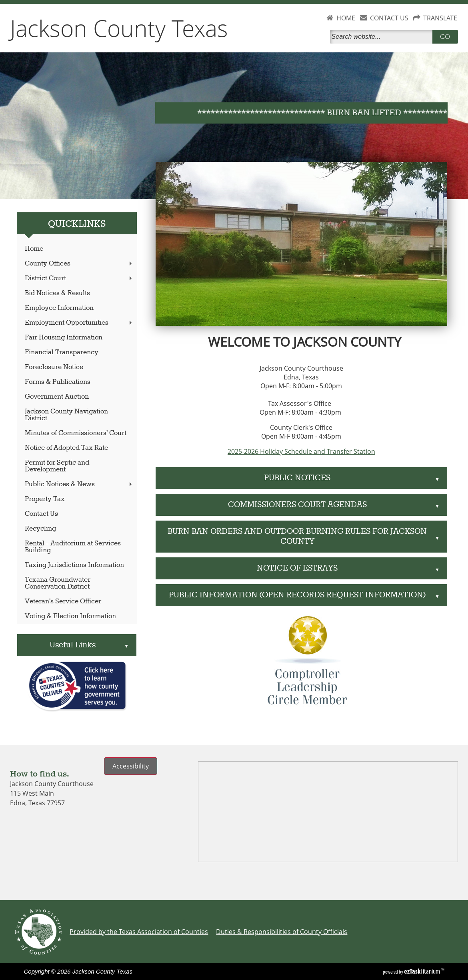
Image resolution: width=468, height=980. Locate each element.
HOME (346, 18)
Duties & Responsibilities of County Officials (282, 932)
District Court (79, 278)
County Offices (79, 264)
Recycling (40, 529)
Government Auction (57, 397)
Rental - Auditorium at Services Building (73, 547)
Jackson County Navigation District (66, 415)
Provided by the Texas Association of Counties (139, 932)
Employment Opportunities (79, 323)
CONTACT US (389, 18)
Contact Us (41, 514)
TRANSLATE (440, 18)
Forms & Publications (58, 382)
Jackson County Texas (119, 28)
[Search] (383, 37)
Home (34, 249)
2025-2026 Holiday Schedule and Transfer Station (301, 451)
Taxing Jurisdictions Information (74, 565)
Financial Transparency (62, 352)
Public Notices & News (79, 484)
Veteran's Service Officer (63, 602)
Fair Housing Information (64, 338)
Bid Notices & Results (57, 293)
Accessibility (131, 766)
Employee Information (59, 308)
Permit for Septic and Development (57, 466)
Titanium (423, 971)
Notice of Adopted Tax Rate (66, 448)
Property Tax (45, 499)
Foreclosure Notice (54, 367)
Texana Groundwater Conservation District (58, 583)
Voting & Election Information (70, 616)
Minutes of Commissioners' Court (76, 433)
